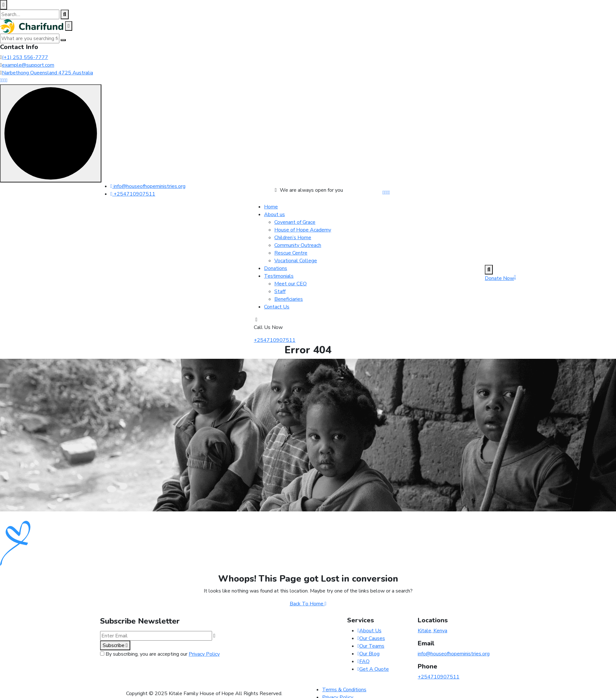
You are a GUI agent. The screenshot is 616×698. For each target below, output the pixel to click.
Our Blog (368, 654)
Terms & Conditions (344, 690)
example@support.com (28, 65)
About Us (369, 631)
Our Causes (371, 638)
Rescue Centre (291, 253)
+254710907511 (133, 194)
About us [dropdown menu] (274, 214)
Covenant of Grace (295, 222)
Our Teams (371, 646)
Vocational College (296, 261)
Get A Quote (373, 669)
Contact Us (277, 307)
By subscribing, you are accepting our (163, 654)
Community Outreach (298, 245)
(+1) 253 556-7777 (25, 57)
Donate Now (500, 278)
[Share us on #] (383, 193)
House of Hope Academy (303, 230)
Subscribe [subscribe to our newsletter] (115, 645)
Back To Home (308, 604)
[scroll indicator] (51, 133)
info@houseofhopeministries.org (148, 186)
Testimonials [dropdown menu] (279, 276)
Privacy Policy (204, 654)
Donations (276, 268)
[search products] (65, 14)
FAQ (364, 661)
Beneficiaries (289, 299)
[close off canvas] (69, 26)
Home (271, 207)
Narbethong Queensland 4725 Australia (47, 73)
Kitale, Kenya (432, 631)
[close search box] (4, 5)
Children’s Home (293, 238)
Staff (280, 291)
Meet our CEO (291, 284)
